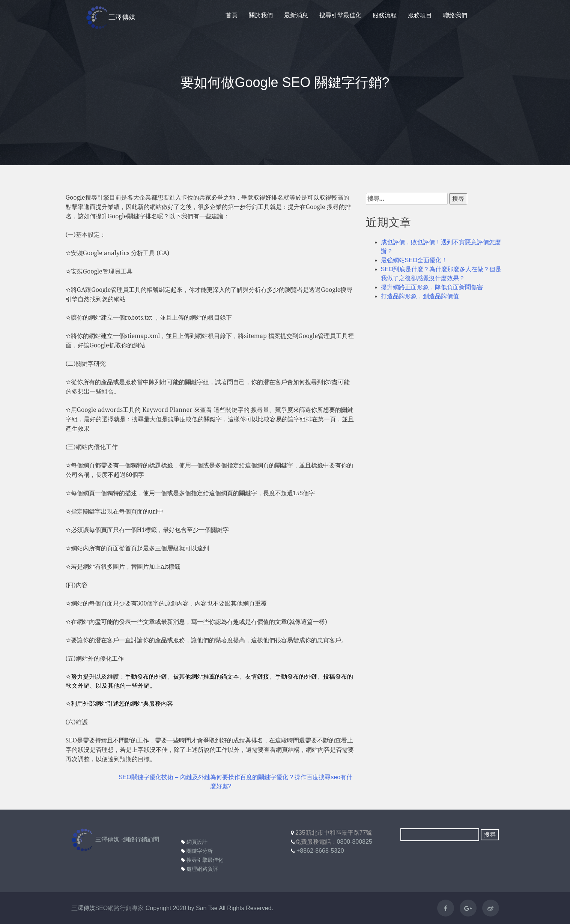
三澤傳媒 (111, 18)
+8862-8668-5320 (320, 851)
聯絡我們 (455, 15)
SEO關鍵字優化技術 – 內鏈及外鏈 (164, 777)
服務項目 (420, 15)
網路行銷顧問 (141, 839)
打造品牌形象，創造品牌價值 (420, 296)
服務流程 (385, 15)
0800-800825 (355, 842)
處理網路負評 (199, 869)
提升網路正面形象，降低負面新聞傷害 (432, 287)
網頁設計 (194, 842)
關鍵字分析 (197, 851)
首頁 (232, 15)
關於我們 (261, 15)
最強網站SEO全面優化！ (414, 260)
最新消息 (296, 15)
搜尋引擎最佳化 (340, 15)
